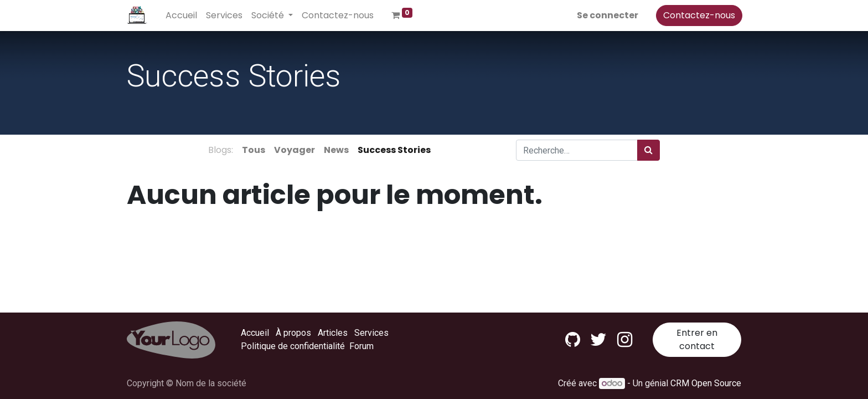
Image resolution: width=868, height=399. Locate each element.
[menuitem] (182, 16)
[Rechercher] (649, 150)
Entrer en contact (697, 339)
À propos (293, 333)
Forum (361, 346)
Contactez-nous (698, 15)
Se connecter (606, 15)
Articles (333, 333)
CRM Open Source (706, 383)
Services (371, 333)
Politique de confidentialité (293, 346)
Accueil (255, 333)
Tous (254, 150)
